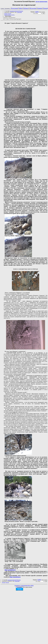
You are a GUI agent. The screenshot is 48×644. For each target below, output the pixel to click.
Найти (21, 8)
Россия (10, 14)
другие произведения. (41, 2)
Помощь (45, 8)
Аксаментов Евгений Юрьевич (16, 11)
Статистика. (19, 12)
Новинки (40, 8)
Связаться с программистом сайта (24, 586)
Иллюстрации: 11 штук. (9, 15)
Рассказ (6, 14)
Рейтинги (26, 8)
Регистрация (15, 8)
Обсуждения (33, 8)
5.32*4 (37, 12)
